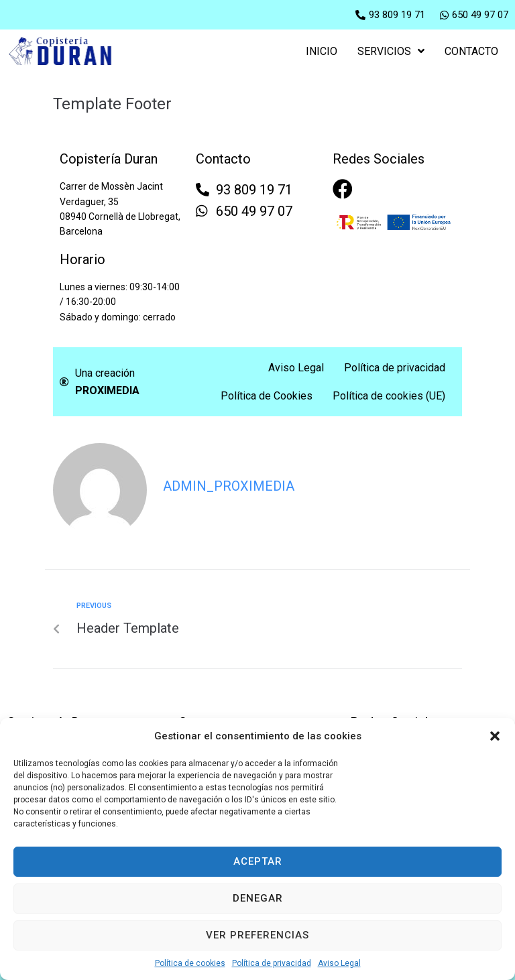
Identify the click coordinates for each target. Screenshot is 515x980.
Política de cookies (190, 963)
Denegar (258, 898)
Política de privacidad (272, 963)
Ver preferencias (257, 935)
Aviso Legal (339, 963)
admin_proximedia (229, 486)
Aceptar (258, 861)
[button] (495, 736)
